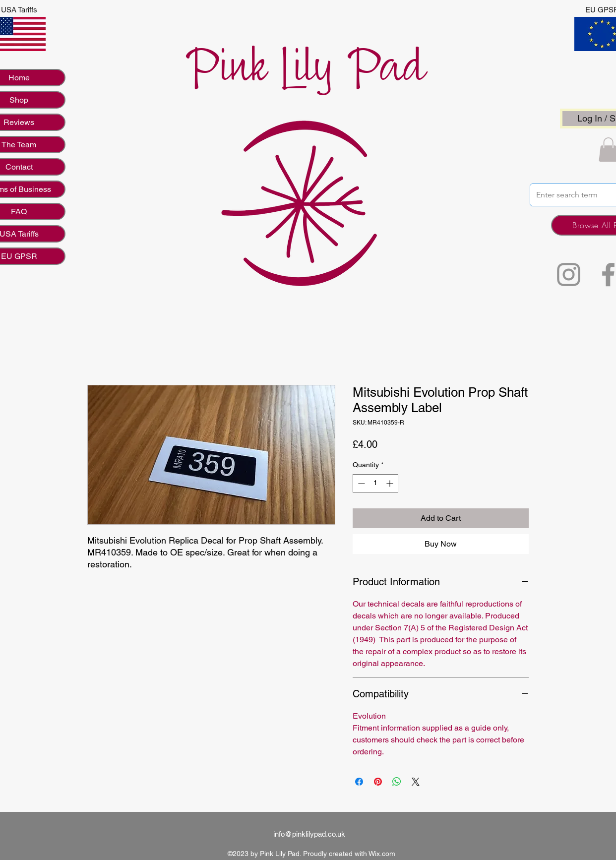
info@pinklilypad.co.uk (309, 834)
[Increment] (391, 483)
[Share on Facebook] (359, 782)
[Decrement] (360, 483)
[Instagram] (569, 275)
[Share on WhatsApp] (397, 782)
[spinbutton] (375, 483)
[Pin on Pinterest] (378, 782)
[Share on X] (416, 782)
